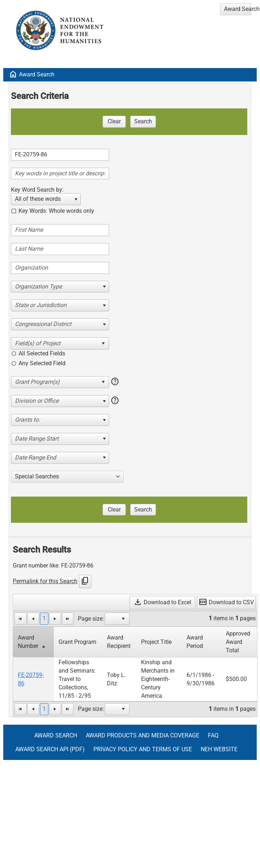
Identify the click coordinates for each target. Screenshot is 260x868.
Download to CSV (226, 602)
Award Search (37, 74)
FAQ (213, 735)
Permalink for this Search (45, 581)
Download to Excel (162, 602)
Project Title (156, 642)
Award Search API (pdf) (50, 749)
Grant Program (77, 642)
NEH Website (219, 749)
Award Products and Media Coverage (143, 735)
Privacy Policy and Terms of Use (143, 749)
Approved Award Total (238, 642)
